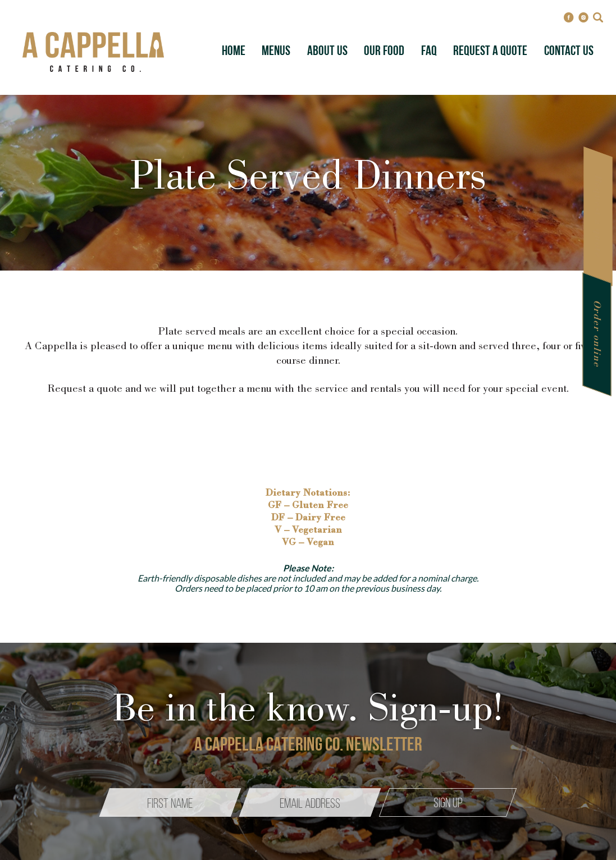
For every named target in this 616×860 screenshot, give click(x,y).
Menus (276, 52)
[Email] (310, 802)
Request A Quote (490, 52)
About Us (327, 52)
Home (234, 52)
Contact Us (569, 52)
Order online (596, 334)
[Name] (170, 802)
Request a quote (597, 216)
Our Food (384, 52)
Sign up (448, 804)
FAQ (429, 52)
